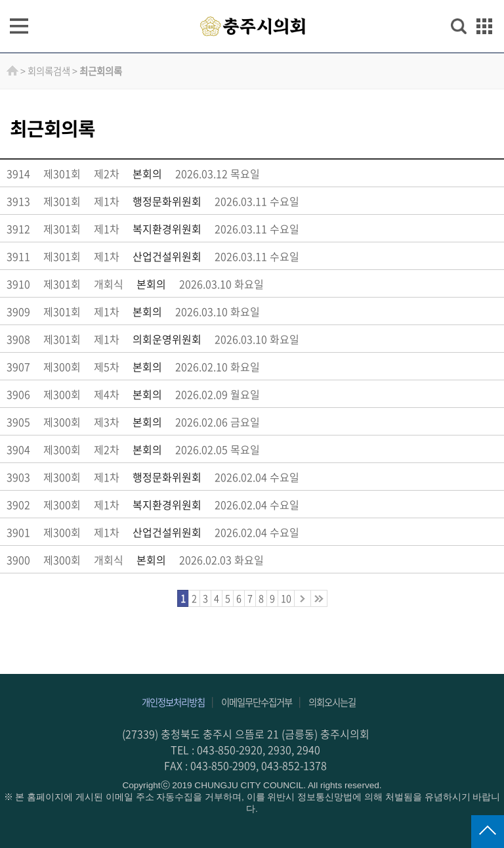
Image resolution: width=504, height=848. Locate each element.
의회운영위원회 (167, 339)
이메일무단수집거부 (257, 702)
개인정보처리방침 (173, 702)
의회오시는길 (332, 702)
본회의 (147, 173)
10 (286, 598)
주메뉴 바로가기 (252, 1)
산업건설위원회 (167, 256)
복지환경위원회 (167, 229)
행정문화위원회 (167, 201)
